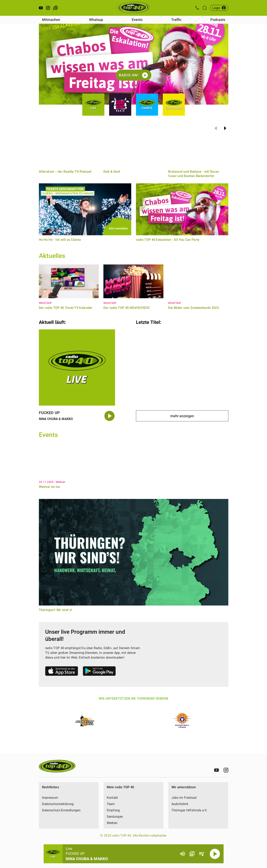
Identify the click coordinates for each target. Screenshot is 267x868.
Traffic (176, 20)
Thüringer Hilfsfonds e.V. (189, 810)
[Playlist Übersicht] (201, 854)
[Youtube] (216, 770)
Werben (112, 823)
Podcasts (218, 20)
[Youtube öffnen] (41, 8)
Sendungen (115, 817)
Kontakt (112, 798)
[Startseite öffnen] (133, 8)
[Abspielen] (215, 854)
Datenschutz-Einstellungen (61, 810)
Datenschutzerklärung (58, 804)
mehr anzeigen (182, 416)
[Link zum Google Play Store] (99, 672)
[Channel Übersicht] (192, 854)
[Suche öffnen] (205, 8)
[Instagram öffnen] (48, 8)
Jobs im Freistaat (184, 798)
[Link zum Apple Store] (62, 672)
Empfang (113, 810)
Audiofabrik (180, 804)
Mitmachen (51, 20)
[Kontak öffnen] (197, 8)
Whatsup (96, 20)
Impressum (50, 798)
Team (111, 804)
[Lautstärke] (183, 854)
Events (137, 20)
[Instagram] (226, 770)
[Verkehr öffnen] (55, 8)
